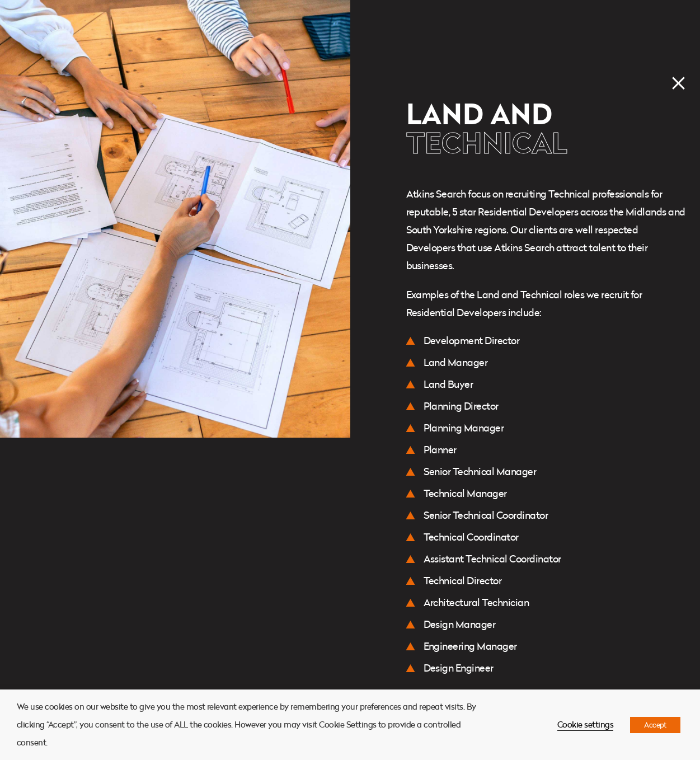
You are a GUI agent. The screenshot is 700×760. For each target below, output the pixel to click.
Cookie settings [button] (585, 724)
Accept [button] (655, 725)
